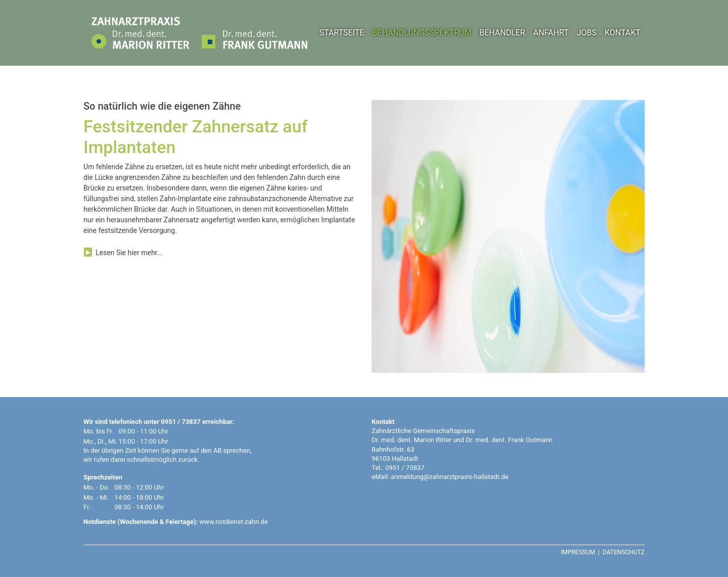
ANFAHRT (551, 33)
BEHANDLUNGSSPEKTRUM (422, 33)
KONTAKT (623, 33)
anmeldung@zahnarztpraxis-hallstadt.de (450, 477)
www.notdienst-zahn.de (233, 522)
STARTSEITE (342, 33)
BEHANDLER (502, 33)
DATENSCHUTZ (624, 552)
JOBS (587, 33)
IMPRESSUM (578, 552)
